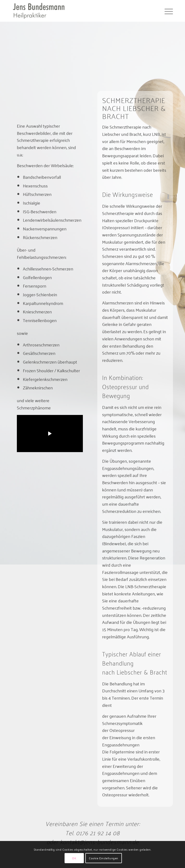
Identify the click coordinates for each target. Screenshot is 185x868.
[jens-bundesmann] (39, 11)
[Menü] (166, 11)
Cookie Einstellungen (104, 858)
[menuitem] (166, 11)
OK (74, 858)
